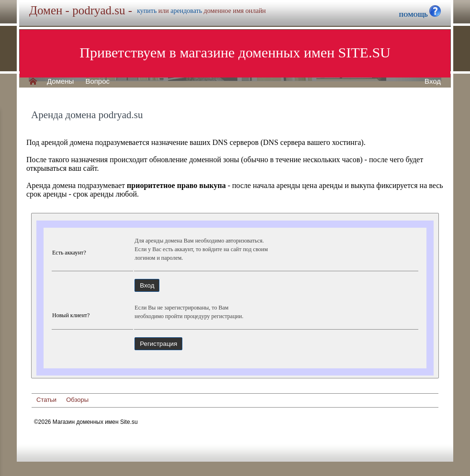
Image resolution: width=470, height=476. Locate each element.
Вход (433, 81)
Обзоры (77, 400)
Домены (60, 81)
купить (147, 11)
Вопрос (97, 81)
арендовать (186, 11)
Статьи (46, 400)
